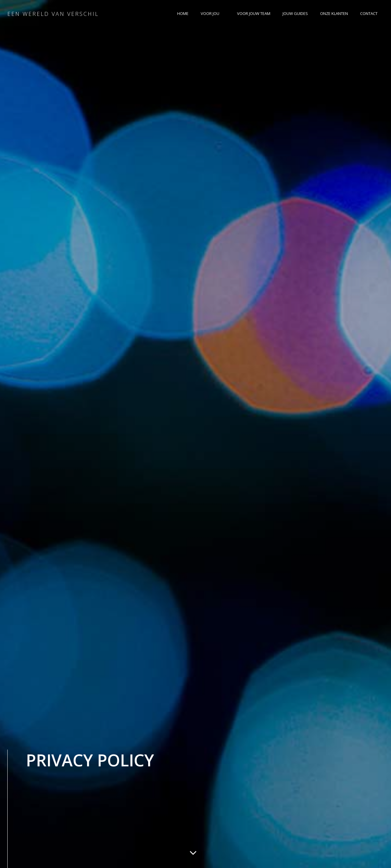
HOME (183, 13)
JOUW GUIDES (295, 13)
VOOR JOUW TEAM (254, 13)
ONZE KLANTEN (334, 13)
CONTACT (369, 13)
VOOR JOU (213, 13)
